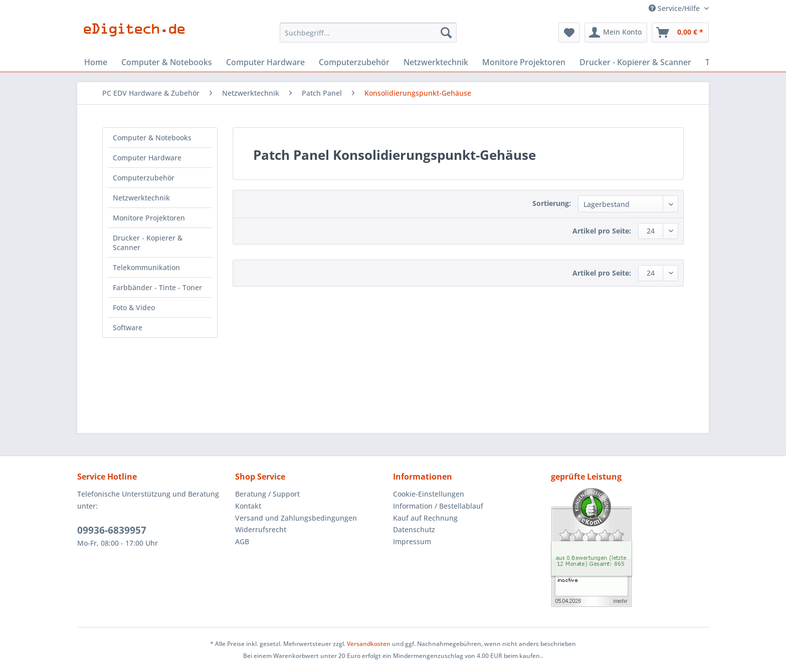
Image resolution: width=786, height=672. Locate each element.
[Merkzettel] (569, 33)
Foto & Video (134, 307)
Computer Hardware (147, 158)
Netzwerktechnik (141, 198)
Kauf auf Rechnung (425, 518)
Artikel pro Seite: (602, 231)
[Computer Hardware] (265, 62)
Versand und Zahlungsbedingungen (296, 518)
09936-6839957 (112, 530)
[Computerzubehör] (354, 62)
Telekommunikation (146, 267)
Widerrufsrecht (261, 529)
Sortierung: (552, 203)
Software (128, 327)
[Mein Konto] (616, 33)
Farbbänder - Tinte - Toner (157, 287)
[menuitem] (368, 37)
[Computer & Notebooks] (167, 62)
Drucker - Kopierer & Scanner (148, 243)
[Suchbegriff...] (368, 33)
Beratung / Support (267, 494)
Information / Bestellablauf (438, 506)
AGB (242, 541)
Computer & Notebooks (152, 138)
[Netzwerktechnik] (436, 62)
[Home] (96, 62)
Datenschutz (414, 529)
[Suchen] (446, 33)
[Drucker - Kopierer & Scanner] (635, 62)
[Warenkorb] (680, 33)
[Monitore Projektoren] (524, 62)
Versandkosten (369, 644)
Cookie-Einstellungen (429, 494)
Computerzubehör (144, 178)
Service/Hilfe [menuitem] (675, 8)
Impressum (412, 541)
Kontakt (248, 506)
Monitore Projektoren (149, 218)
